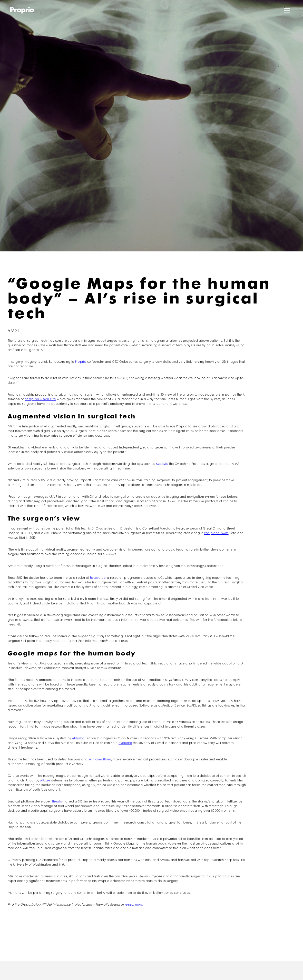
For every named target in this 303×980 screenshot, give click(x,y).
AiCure (45, 781)
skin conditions (100, 759)
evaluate (125, 743)
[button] (287, 10)
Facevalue (98, 578)
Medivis (162, 464)
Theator (58, 802)
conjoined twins (216, 533)
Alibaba (78, 738)
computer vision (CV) (40, 399)
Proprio (81, 362)
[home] (22, 10)
